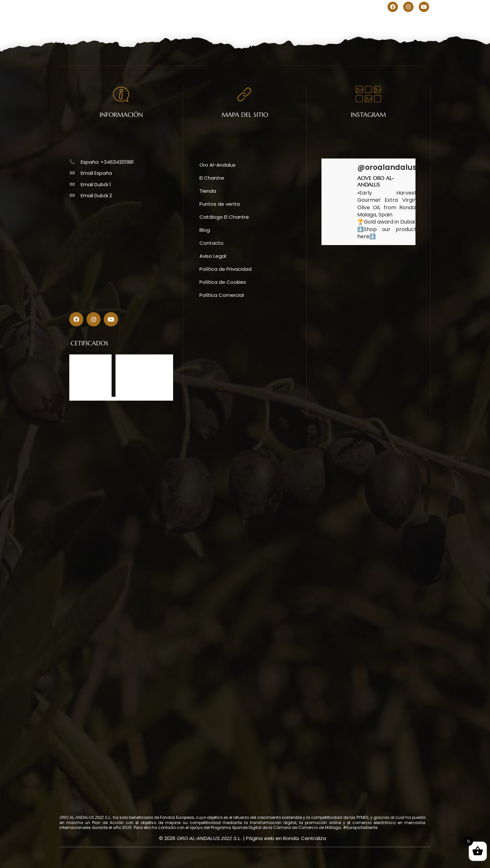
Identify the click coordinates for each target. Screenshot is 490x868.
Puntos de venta (264, 22)
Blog (303, 22)
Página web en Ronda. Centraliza (286, 838)
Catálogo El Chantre (224, 217)
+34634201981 (103, 7)
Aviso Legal (213, 256)
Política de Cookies (223, 282)
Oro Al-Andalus (142, 22)
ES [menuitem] (373, 7)
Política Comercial (222, 295)
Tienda (222, 22)
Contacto (333, 22)
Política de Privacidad (225, 269)
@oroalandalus (387, 168)
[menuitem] (373, 7)
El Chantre (188, 22)
